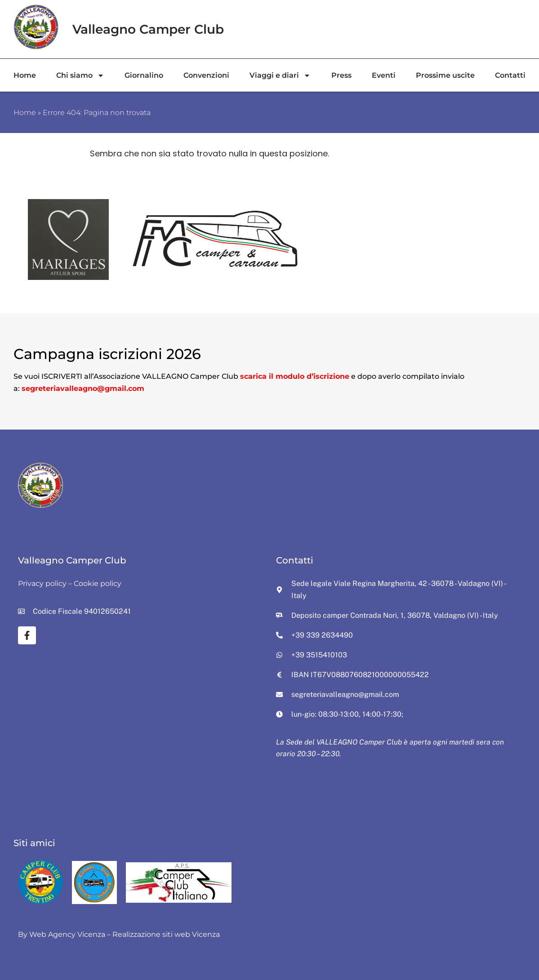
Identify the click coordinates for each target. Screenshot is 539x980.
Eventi (384, 75)
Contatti (510, 75)
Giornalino (144, 75)
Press (341, 75)
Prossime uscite (445, 75)
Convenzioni (206, 75)
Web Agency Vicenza (67, 934)
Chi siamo (80, 75)
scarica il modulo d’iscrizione (295, 376)
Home (25, 75)
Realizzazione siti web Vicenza (166, 934)
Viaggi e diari (280, 75)
